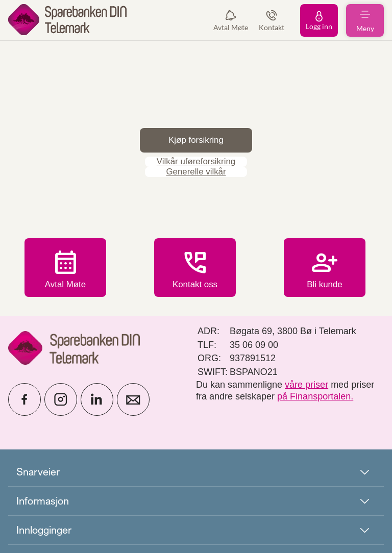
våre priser (307, 385)
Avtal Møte (65, 269)
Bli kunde (325, 269)
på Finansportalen (314, 396)
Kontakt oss (195, 275)
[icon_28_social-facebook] (24, 399)
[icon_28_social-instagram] (61, 399)
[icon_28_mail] (133, 399)
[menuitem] (67, 20)
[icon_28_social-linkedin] (97, 399)
